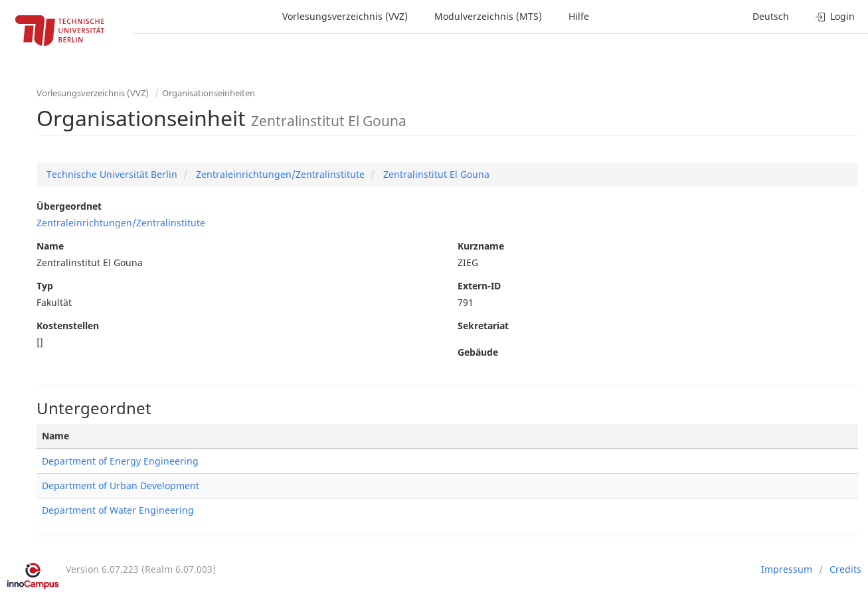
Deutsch (771, 16)
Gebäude (478, 352)
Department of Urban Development (121, 485)
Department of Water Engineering (118, 510)
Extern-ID (479, 286)
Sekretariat (483, 326)
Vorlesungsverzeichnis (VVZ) (345, 16)
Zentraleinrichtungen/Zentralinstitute (279, 174)
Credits (845, 569)
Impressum (787, 569)
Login (835, 16)
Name (50, 246)
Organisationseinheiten (209, 93)
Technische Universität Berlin (112, 174)
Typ (45, 286)
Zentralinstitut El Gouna (435, 174)
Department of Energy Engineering (120, 461)
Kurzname (481, 246)
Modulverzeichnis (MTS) (488, 16)
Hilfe (579, 16)
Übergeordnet (69, 206)
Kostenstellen (68, 326)
